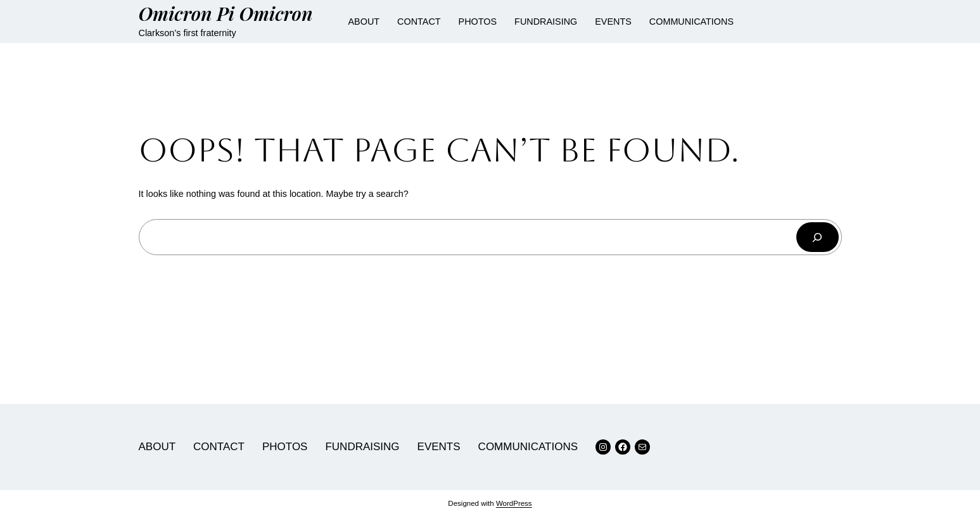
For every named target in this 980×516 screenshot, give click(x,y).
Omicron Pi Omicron (226, 13)
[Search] (817, 237)
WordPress (514, 503)
